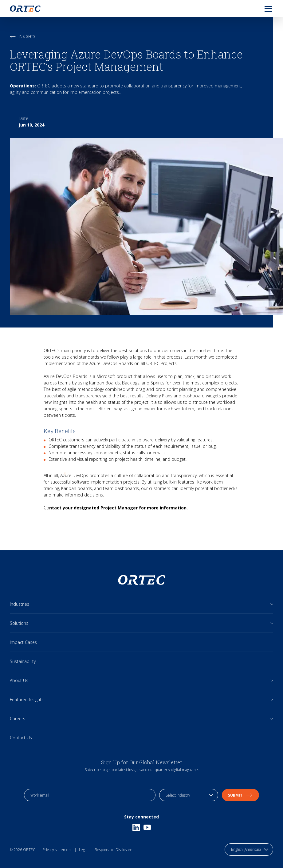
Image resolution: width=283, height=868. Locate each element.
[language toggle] (249, 850)
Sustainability (23, 661)
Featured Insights (27, 699)
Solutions (19, 623)
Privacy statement (57, 850)
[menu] (263, 9)
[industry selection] (189, 795)
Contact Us (21, 738)
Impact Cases (23, 642)
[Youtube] (147, 827)
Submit (240, 795)
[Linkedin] (136, 827)
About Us (19, 680)
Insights (23, 36)
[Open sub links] (272, 604)
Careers (18, 719)
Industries (20, 604)
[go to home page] (25, 9)
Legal (83, 850)
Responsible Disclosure (114, 850)
